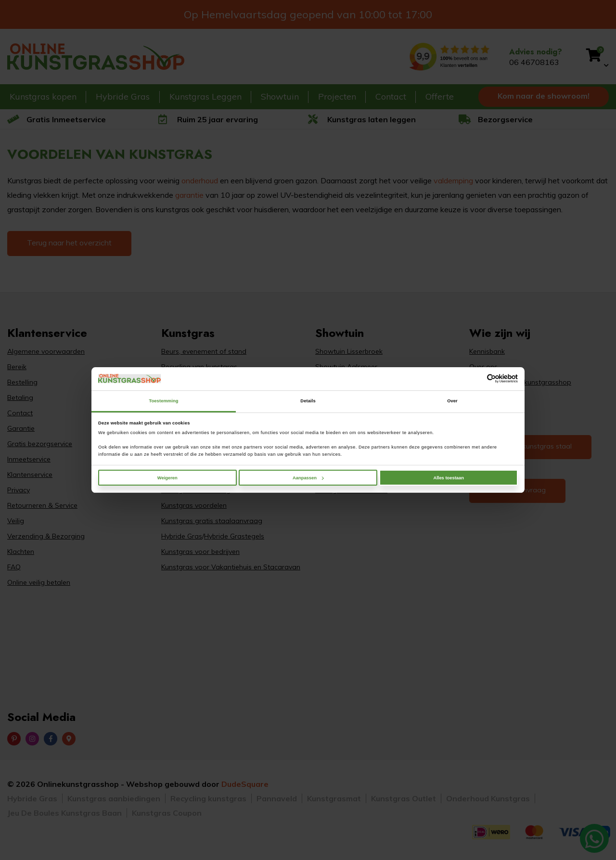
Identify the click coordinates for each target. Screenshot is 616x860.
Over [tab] (452, 401)
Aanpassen (308, 478)
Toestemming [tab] (163, 401)
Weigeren (167, 478)
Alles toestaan (448, 478)
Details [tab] (308, 401)
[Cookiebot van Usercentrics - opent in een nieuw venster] (476, 379)
